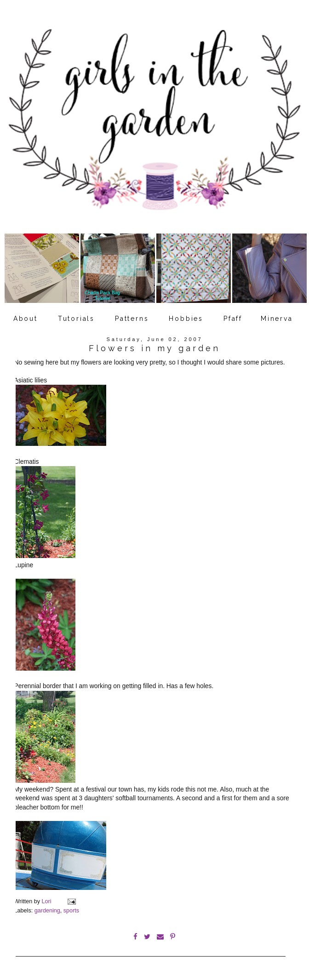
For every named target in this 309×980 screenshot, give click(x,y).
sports (71, 911)
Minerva (277, 319)
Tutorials (76, 319)
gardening (47, 911)
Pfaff (233, 319)
